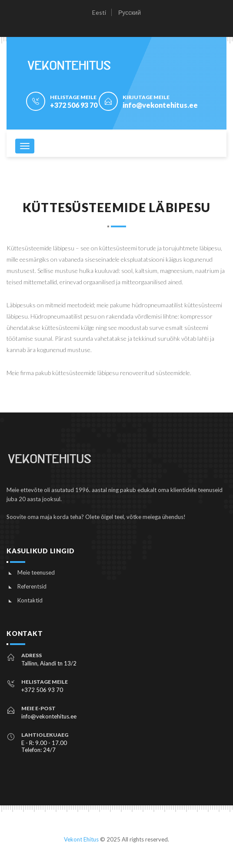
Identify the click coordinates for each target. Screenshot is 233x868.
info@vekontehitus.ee (160, 105)
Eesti (99, 12)
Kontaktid (30, 600)
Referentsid (32, 586)
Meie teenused (36, 572)
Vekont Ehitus (81, 839)
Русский (130, 12)
